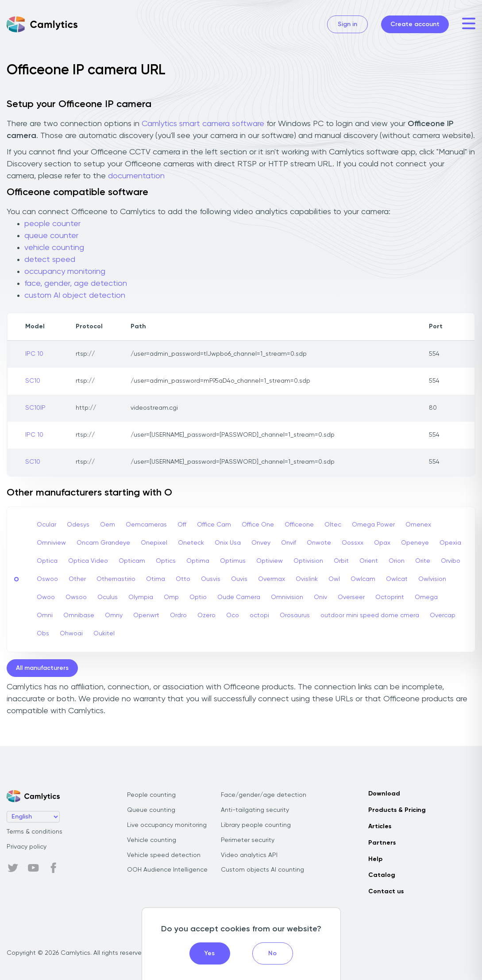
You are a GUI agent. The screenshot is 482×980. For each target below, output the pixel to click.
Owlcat (397, 579)
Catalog (382, 875)
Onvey (261, 543)
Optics (166, 561)
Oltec (333, 525)
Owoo (46, 597)
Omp (171, 597)
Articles (380, 826)
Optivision (308, 561)
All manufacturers (42, 668)
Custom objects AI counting (262, 870)
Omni (45, 615)
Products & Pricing (397, 810)
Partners (382, 843)
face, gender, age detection (76, 284)
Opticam (132, 561)
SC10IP (35, 408)
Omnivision (287, 597)
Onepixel (154, 543)
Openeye (415, 543)
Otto (183, 579)
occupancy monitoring (65, 272)
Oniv (320, 597)
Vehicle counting (152, 840)
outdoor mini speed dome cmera (370, 615)
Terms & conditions (35, 832)
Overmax (272, 579)
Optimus (233, 561)
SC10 (33, 381)
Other (77, 579)
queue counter (51, 236)
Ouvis (239, 579)
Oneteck (191, 543)
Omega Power (373, 525)
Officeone (299, 525)
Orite (423, 561)
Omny (114, 615)
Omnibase (79, 615)
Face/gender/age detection (264, 795)
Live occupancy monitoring (167, 825)
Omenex (418, 525)
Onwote (319, 543)
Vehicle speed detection (164, 855)
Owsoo (76, 597)
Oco (233, 615)
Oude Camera (239, 597)
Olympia (141, 597)
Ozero (206, 615)
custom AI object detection (75, 296)
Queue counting (151, 810)
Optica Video (88, 561)
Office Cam (214, 525)
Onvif (289, 543)
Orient (369, 561)
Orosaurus (295, 615)
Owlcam (363, 579)
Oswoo (47, 579)
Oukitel (104, 634)
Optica (47, 561)
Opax (382, 543)
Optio (198, 597)
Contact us (386, 892)
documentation (136, 176)
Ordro (178, 615)
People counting (151, 795)
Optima (198, 561)
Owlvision (432, 579)
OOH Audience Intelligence (167, 870)
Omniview (51, 543)
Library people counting (256, 825)
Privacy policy (27, 847)
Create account (415, 24)
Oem (108, 525)
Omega (426, 597)
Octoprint (390, 597)
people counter (52, 224)
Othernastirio (116, 579)
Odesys (78, 525)
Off (182, 525)
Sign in (347, 24)
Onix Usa (228, 543)
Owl (334, 579)
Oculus (108, 597)
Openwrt (146, 615)
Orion (397, 561)
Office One (258, 525)
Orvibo (451, 561)
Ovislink (307, 579)
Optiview (270, 561)
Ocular (46, 525)
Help (375, 859)
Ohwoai (71, 634)
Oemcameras (146, 525)
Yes (210, 953)
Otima (156, 579)
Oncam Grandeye (103, 543)
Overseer (351, 597)
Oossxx (353, 543)
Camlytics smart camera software (203, 124)
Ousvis (211, 579)
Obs (43, 634)
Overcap (443, 615)
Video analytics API (249, 855)
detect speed (50, 260)
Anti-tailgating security (255, 810)
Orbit (341, 561)
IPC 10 (34, 354)
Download (384, 794)
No (272, 953)
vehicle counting (54, 248)
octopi (259, 615)
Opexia (450, 543)
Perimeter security (248, 840)
